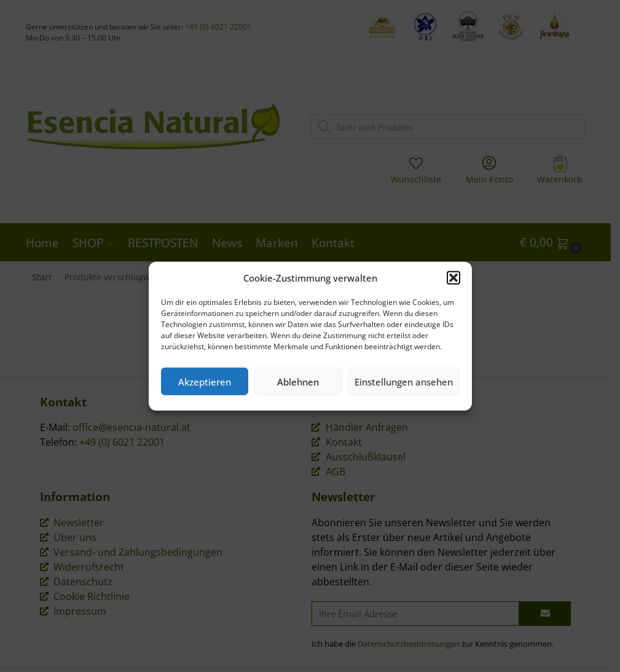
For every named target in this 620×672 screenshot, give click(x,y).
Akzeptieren (205, 381)
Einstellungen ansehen (404, 381)
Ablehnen (298, 381)
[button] (453, 278)
